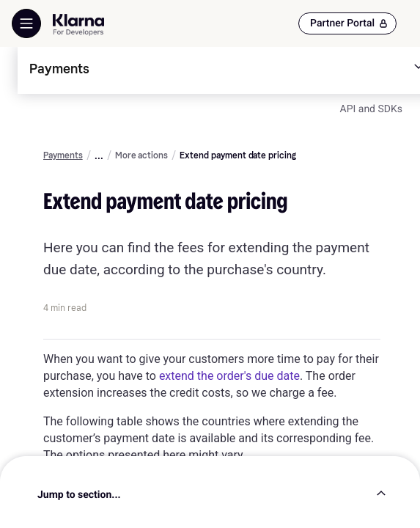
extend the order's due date (229, 376)
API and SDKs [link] (371, 109)
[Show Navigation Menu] (26, 23)
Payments (63, 155)
